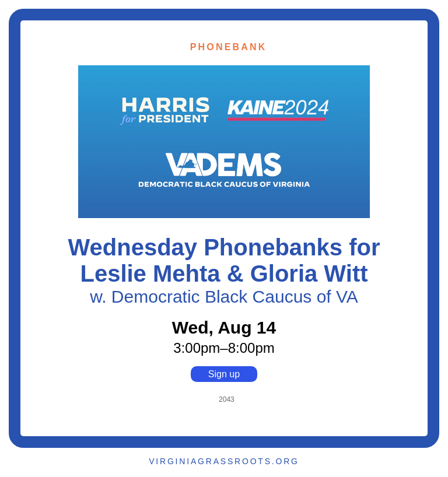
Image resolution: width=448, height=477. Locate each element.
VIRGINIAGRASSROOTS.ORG (224, 461)
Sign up (224, 374)
